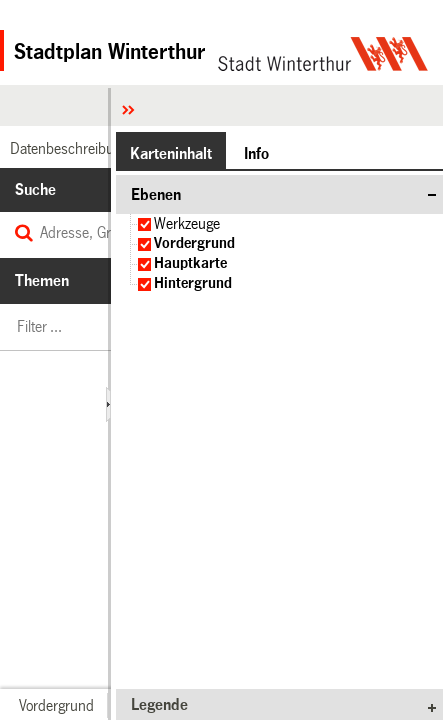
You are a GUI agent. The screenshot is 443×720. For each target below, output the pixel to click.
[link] (66, 148)
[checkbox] (144, 224)
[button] (56, 705)
